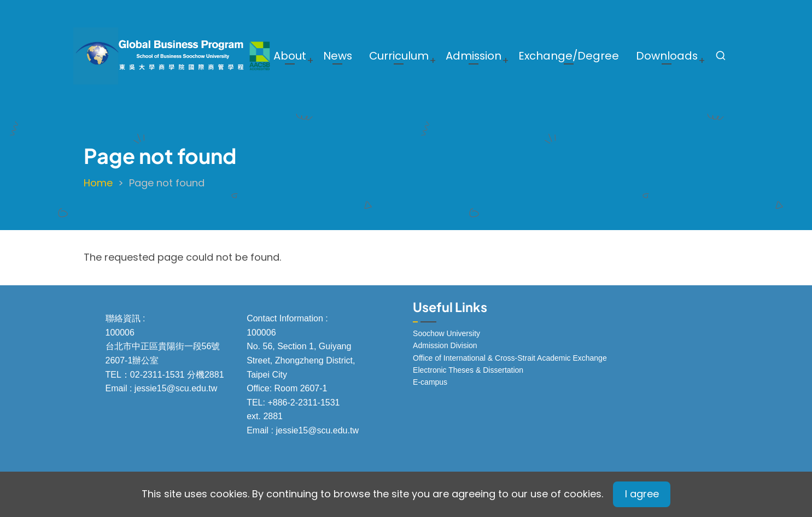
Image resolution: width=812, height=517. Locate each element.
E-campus (430, 382)
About (290, 56)
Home (98, 183)
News (338, 56)
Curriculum (399, 56)
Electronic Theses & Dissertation (468, 370)
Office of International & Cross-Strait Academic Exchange (510, 358)
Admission (474, 56)
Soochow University (446, 333)
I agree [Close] (642, 494)
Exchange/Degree (569, 56)
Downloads (667, 56)
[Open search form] (721, 56)
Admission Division (445, 345)
